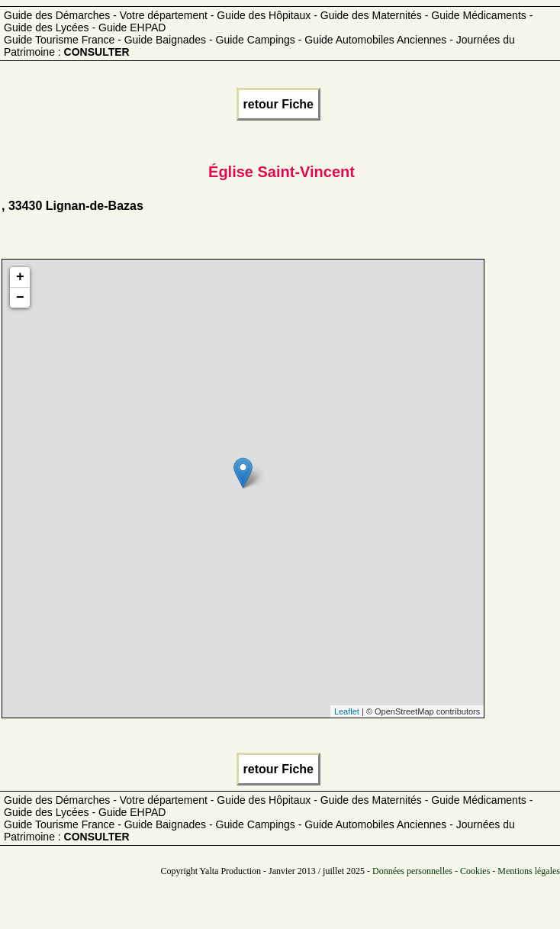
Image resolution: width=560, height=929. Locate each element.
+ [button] (20, 277)
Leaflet (347, 711)
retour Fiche (278, 104)
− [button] (20, 298)
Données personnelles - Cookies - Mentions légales (466, 871)
